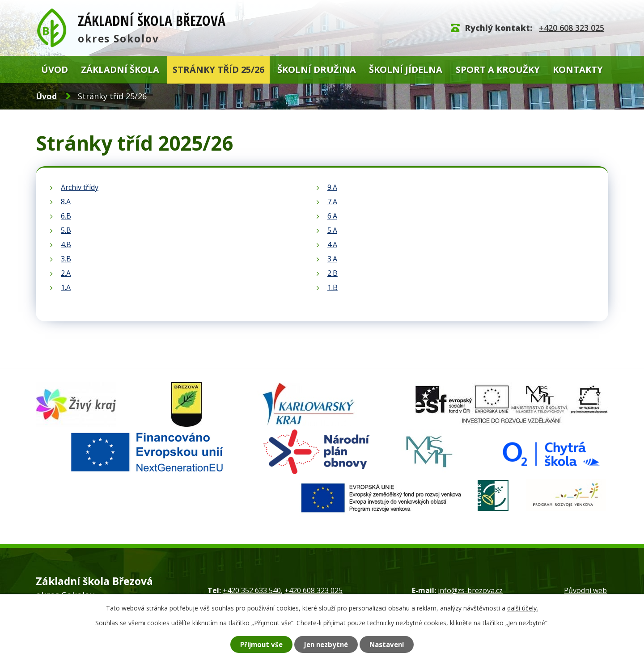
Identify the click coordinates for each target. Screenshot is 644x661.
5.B (66, 230)
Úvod (55, 69)
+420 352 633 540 (252, 590)
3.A (332, 259)
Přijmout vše (257, 644)
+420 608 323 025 (572, 28)
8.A (66, 202)
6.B (66, 216)
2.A (66, 273)
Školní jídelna (406, 69)
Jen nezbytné (327, 644)
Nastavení (391, 644)
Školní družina (317, 69)
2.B (333, 273)
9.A (332, 187)
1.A (66, 287)
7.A (332, 202)
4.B (66, 244)
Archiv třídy (80, 187)
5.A (332, 230)
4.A (332, 244)
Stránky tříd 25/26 (218, 69)
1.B (333, 287)
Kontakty (578, 69)
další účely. (523, 608)
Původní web (585, 590)
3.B (66, 259)
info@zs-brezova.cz (470, 590)
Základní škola (120, 69)
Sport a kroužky (498, 69)
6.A (332, 216)
